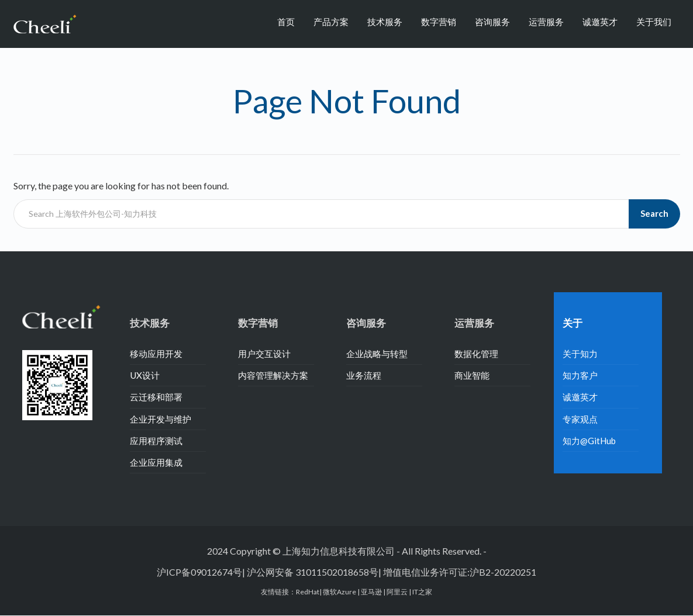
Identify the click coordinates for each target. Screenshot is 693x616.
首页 (286, 22)
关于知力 (580, 354)
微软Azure (340, 592)
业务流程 (364, 375)
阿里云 (398, 592)
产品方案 (331, 22)
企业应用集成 (156, 462)
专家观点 (580, 419)
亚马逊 (372, 592)
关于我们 (654, 22)
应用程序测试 (156, 441)
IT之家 (422, 592)
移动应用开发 (156, 354)
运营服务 (546, 22)
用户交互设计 (264, 354)
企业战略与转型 (377, 354)
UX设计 (145, 375)
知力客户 (580, 375)
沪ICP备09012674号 (199, 572)
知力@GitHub (589, 441)
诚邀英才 (600, 22)
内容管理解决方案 (273, 375)
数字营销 (439, 22)
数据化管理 (476, 354)
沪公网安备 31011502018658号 (313, 572)
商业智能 (472, 375)
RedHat (308, 592)
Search (654, 213)
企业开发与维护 (161, 419)
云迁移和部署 (156, 397)
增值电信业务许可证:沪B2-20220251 (460, 572)
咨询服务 (492, 22)
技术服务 (385, 22)
